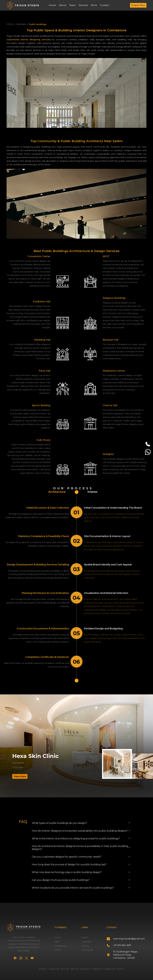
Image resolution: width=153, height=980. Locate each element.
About (63, 5)
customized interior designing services (29, 40)
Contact (105, 5)
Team (72, 5)
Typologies (21, 24)
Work (94, 5)
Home (52, 5)
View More (20, 776)
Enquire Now (138, 5)
